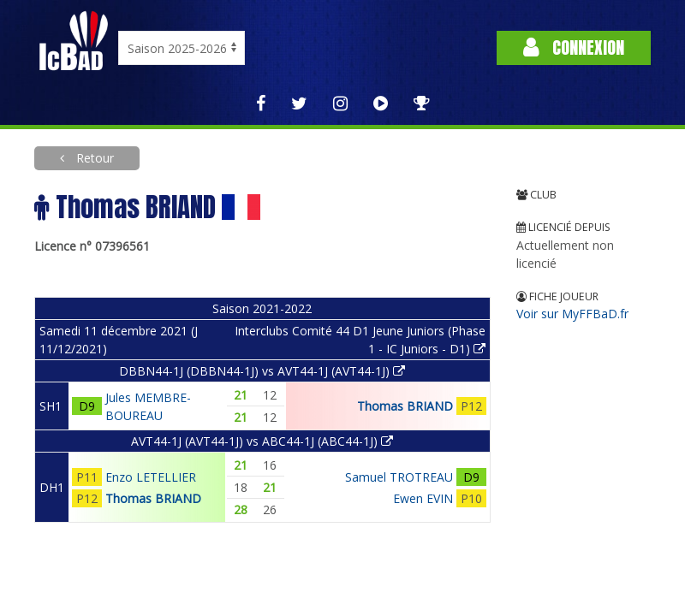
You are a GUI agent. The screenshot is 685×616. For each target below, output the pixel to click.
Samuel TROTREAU (399, 477)
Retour (93, 158)
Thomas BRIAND (405, 406)
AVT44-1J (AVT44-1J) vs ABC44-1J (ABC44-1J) (262, 441)
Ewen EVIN (423, 498)
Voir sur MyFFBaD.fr (572, 314)
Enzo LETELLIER (151, 477)
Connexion (574, 47)
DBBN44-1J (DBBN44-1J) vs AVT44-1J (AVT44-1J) (262, 371)
